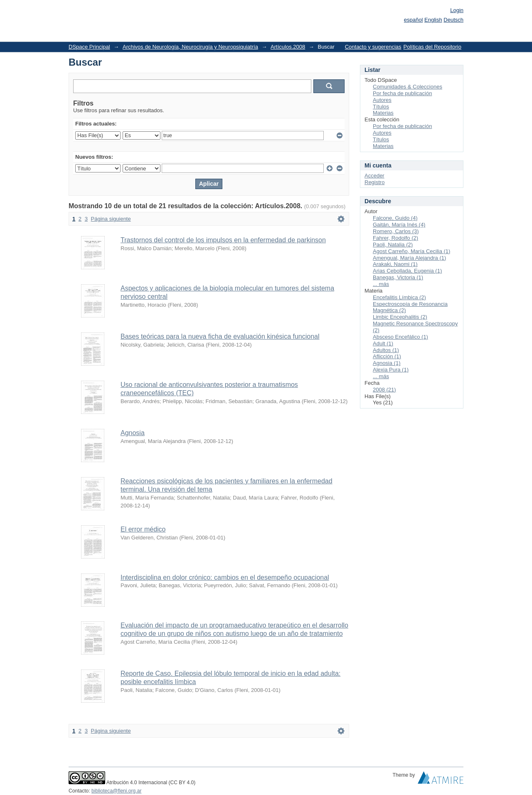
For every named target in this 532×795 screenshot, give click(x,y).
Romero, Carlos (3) (396, 231)
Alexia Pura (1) (391, 370)
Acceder (374, 176)
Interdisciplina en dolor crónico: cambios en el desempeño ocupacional (225, 577)
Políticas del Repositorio (432, 47)
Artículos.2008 (288, 47)
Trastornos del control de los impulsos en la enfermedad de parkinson (223, 240)
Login (457, 10)
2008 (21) (384, 390)
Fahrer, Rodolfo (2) (395, 238)
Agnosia (133, 433)
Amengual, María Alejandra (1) (409, 258)
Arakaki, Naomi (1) (395, 264)
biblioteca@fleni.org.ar (116, 791)
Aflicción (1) (387, 356)
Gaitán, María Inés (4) (399, 225)
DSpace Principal (89, 47)
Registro (374, 182)
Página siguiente (111, 219)
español (414, 20)
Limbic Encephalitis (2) (400, 317)
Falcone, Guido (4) (395, 218)
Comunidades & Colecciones (408, 87)
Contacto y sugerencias (373, 47)
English (433, 20)
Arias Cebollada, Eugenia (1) (407, 271)
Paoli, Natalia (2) (393, 245)
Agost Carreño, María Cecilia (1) (411, 251)
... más (381, 284)
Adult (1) (383, 343)
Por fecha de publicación (402, 93)
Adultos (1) (386, 350)
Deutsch (453, 20)
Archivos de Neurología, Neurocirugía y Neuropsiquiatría (190, 47)
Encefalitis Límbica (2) (399, 297)
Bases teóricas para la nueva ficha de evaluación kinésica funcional (220, 336)
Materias (383, 113)
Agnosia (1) (387, 363)
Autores (382, 100)
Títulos (381, 107)
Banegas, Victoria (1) (398, 277)
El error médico (143, 529)
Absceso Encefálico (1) (400, 337)
